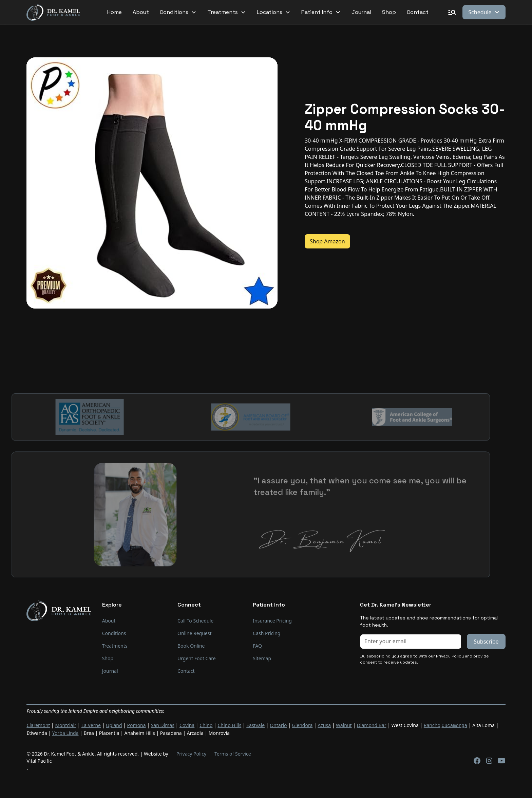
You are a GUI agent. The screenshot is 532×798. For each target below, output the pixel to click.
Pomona (137, 725)
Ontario (278, 725)
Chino (206, 725)
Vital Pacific (39, 760)
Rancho (432, 725)
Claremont (38, 725)
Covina (187, 725)
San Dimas (163, 725)
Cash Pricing (267, 633)
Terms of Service (233, 753)
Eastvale (255, 725)
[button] (178, 12)
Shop (389, 12)
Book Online (191, 646)
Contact (418, 12)
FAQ (257, 646)
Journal (361, 12)
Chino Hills (229, 725)
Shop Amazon (327, 241)
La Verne (91, 725)
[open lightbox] (152, 183)
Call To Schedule (195, 621)
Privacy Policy (191, 753)
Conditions (114, 633)
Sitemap (262, 658)
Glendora (302, 725)
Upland (114, 725)
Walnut (344, 725)
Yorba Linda (65, 732)
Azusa (324, 725)
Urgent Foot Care (197, 658)
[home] (53, 12)
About (141, 12)
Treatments (115, 646)
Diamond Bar (372, 725)
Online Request (195, 633)
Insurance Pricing (272, 621)
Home (115, 12)
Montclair (65, 725)
